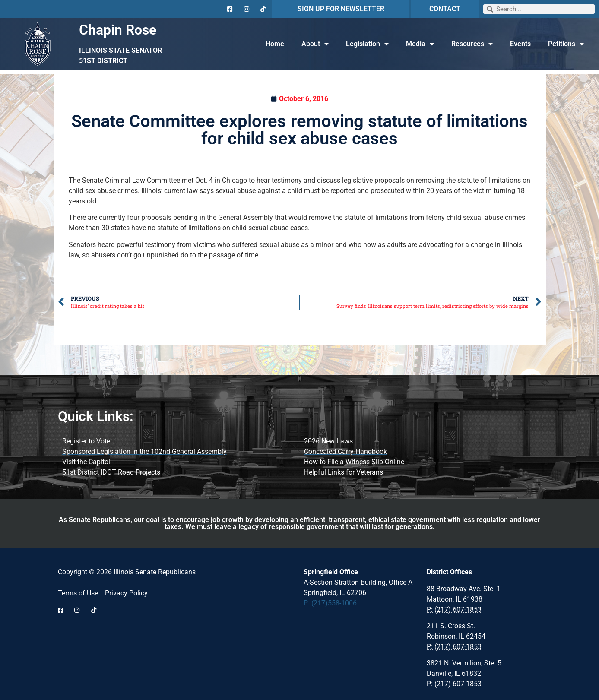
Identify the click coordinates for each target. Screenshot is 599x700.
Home (275, 44)
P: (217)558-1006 (330, 603)
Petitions (566, 44)
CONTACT (445, 9)
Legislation (367, 44)
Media (420, 44)
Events (520, 44)
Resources (472, 44)
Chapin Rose (118, 30)
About (315, 44)
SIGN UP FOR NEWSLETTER (341, 9)
